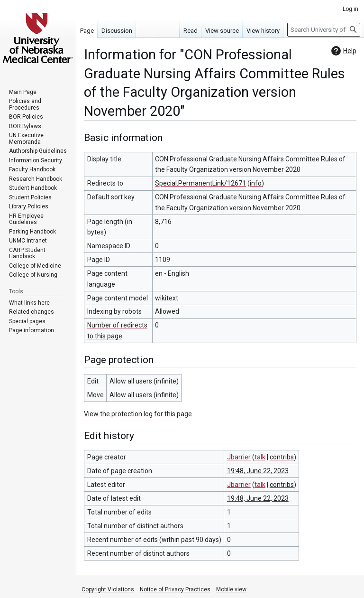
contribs (282, 457)
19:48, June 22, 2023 (258, 471)
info (256, 183)
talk (260, 457)
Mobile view (231, 589)
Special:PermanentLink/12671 (200, 183)
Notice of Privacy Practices (175, 589)
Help (343, 51)
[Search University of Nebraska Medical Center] (324, 30)
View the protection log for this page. (139, 414)
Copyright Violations (108, 589)
